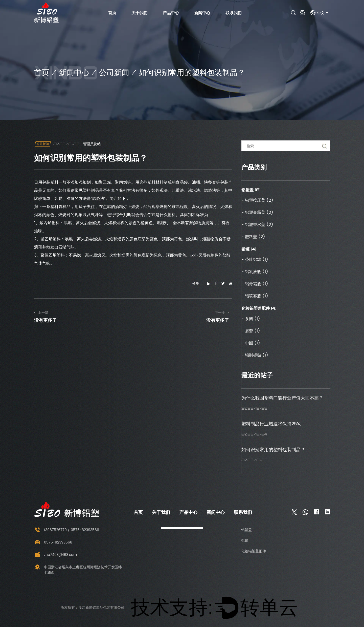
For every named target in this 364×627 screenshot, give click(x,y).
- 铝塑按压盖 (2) (257, 200)
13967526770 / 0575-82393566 (67, 530)
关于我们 (140, 13)
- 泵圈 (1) (251, 319)
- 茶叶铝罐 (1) (255, 260)
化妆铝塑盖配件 (254, 551)
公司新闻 (114, 72)
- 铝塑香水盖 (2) (257, 225)
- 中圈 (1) (251, 343)
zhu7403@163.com (55, 555)
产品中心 (171, 13)
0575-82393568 (53, 542)
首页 (112, 13)
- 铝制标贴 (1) (255, 355)
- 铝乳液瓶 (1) (255, 272)
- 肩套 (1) (251, 331)
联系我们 (234, 13)
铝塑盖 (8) (251, 190)
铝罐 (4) (249, 249)
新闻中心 (202, 13)
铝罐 (245, 541)
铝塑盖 (246, 530)
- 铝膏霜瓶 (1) (255, 284)
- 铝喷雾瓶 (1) (255, 296)
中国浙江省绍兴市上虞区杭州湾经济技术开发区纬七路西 (78, 570)
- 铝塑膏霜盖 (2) (257, 213)
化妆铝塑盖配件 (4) (259, 308)
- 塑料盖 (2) (253, 237)
